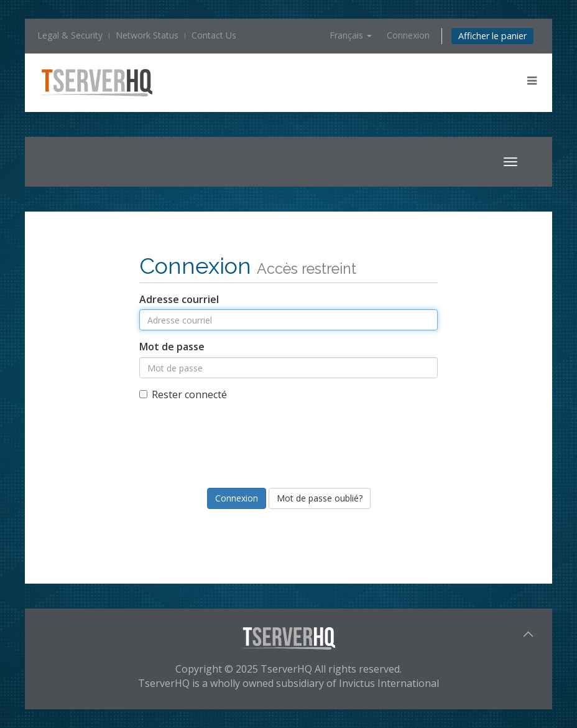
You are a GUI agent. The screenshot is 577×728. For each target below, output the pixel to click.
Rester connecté (183, 394)
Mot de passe (172, 347)
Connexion (408, 35)
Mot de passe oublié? (320, 498)
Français (351, 35)
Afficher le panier (492, 36)
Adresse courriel (179, 299)
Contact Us (214, 35)
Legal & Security (70, 35)
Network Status (147, 35)
